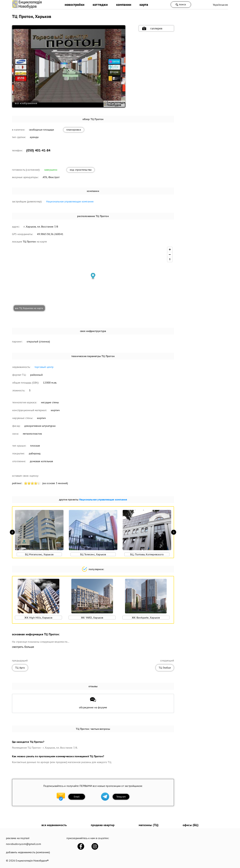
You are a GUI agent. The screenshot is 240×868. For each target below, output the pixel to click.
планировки (74, 130)
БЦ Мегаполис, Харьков (39, 554)
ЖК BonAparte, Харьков (146, 618)
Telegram (121, 797)
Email (77, 797)
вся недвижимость (54, 825)
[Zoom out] (170, 254)
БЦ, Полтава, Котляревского (147, 554)
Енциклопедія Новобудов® (32, 861)
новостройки (74, 5)
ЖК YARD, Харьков (92, 618)
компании (124, 5)
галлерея (152, 28)
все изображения (26, 103)
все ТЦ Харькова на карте (29, 308)
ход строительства (81, 170)
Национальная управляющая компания (70, 201)
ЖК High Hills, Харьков (38, 618)
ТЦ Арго (20, 668)
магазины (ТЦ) (149, 825)
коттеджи (100, 5)
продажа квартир (103, 825)
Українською (220, 5)
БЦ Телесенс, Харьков (93, 554)
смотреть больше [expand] (23, 647)
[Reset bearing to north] (170, 259)
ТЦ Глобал (165, 668)
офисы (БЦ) (191, 825)
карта (144, 5)
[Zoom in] (170, 249)
